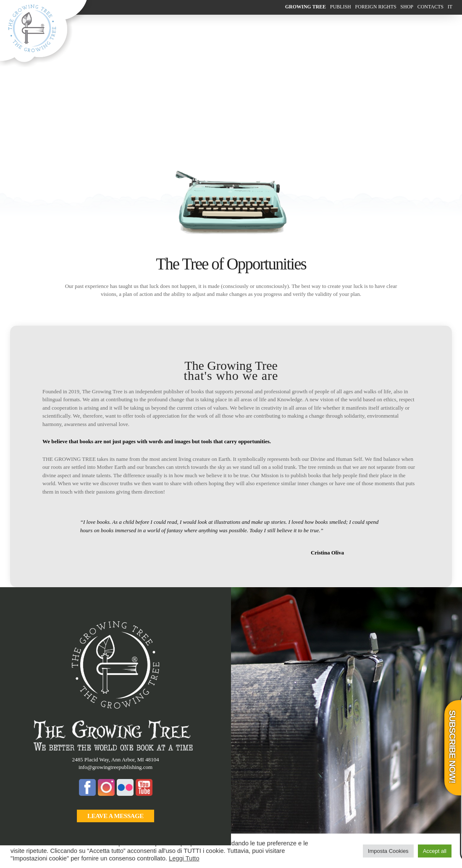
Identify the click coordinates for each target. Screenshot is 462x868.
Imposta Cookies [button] (388, 851)
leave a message (115, 816)
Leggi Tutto (184, 858)
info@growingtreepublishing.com (115, 767)
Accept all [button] (435, 851)
